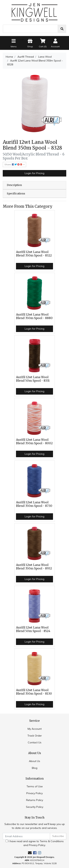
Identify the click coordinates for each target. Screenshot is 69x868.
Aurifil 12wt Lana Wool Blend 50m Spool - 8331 (33, 379)
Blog (35, 768)
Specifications (16, 194)
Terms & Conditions (52, 841)
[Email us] (30, 853)
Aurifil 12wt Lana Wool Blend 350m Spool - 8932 (34, 567)
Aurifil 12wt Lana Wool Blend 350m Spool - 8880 (34, 316)
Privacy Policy (34, 793)
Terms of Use (35, 786)
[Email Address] (26, 836)
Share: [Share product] (14, 164)
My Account (35, 729)
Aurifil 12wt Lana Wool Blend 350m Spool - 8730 (34, 504)
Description (14, 185)
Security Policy (35, 807)
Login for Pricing (34, 173)
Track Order (35, 736)
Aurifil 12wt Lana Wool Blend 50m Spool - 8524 (33, 629)
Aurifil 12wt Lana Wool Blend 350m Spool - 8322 (34, 254)
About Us (34, 761)
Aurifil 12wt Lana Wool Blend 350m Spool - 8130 (34, 692)
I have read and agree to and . (35, 843)
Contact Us (35, 742)
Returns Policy (35, 800)
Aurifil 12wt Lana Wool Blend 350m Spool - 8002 (34, 441)
